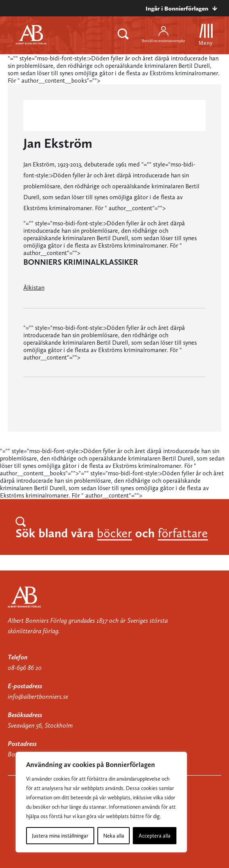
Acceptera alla (155, 836)
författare (183, 533)
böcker (114, 533)
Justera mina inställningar (60, 836)
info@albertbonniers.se (38, 696)
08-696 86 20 (25, 668)
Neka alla (114, 836)
